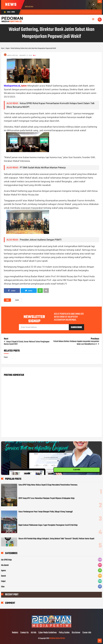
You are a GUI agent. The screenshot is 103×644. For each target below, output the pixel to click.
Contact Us (25, 633)
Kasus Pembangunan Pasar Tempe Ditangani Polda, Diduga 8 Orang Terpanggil (46, 512)
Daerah (3, 576)
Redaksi (15, 633)
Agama (3, 571)
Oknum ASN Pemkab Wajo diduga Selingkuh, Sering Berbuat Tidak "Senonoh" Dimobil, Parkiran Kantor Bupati (56, 539)
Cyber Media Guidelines (48, 633)
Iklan (3, 587)
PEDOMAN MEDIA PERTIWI (57, 638)
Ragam (17, 300)
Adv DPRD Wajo (6, 560)
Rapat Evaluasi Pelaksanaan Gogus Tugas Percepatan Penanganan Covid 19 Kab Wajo (48, 525)
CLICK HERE (77, 470)
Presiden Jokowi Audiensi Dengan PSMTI (41, 240)
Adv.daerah (5, 565)
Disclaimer (76, 633)
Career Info (87, 633)
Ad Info (34, 633)
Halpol (3, 581)
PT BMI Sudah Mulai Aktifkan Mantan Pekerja (43, 168)
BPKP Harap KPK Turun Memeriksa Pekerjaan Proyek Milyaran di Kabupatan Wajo (47, 498)
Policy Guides (64, 633)
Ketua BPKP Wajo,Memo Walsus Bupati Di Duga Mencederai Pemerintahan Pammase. (48, 485)
